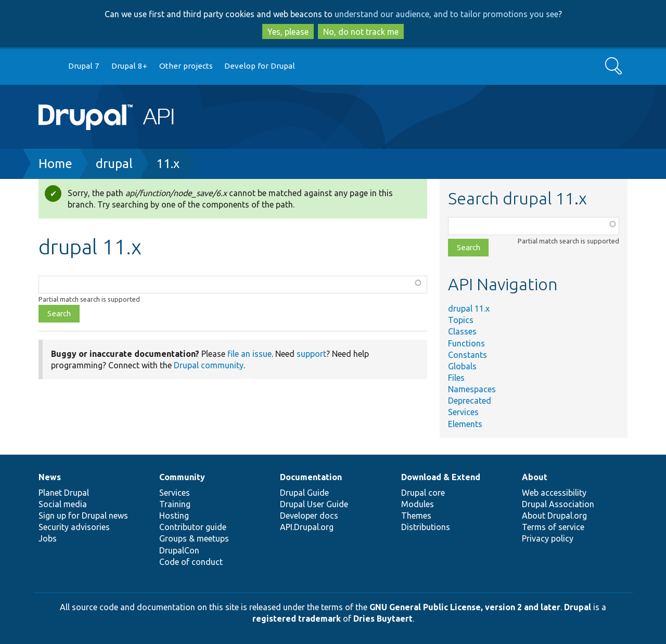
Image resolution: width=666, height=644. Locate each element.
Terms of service (553, 527)
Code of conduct (191, 562)
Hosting (174, 516)
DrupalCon (179, 550)
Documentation (311, 477)
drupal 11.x (469, 308)
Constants (468, 355)
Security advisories (74, 527)
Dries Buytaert (383, 619)
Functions (466, 343)
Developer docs (309, 516)
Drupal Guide (304, 493)
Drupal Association (558, 504)
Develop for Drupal (260, 66)
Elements (465, 424)
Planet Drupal (64, 493)
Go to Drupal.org (48, 66)
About (535, 477)
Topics (461, 320)
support (311, 354)
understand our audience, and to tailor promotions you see (446, 14)
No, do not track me (361, 32)
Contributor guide (193, 527)
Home (55, 164)
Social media (63, 504)
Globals (462, 366)
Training (175, 504)
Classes (462, 331)
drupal (114, 164)
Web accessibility (554, 493)
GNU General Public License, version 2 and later (465, 607)
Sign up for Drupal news (83, 516)
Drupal (578, 607)
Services (463, 412)
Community (182, 477)
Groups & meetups (194, 538)
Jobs (48, 538)
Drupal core (423, 493)
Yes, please (288, 32)
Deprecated (470, 401)
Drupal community (209, 365)
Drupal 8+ (129, 66)
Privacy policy (548, 538)
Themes (416, 516)
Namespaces (472, 389)
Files (456, 378)
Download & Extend (441, 477)
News (50, 477)
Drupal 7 (84, 66)
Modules (418, 504)
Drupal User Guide (314, 504)
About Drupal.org (554, 516)
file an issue (249, 354)
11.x (168, 164)
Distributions (426, 527)
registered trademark (297, 619)
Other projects (186, 66)
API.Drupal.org (307, 527)
